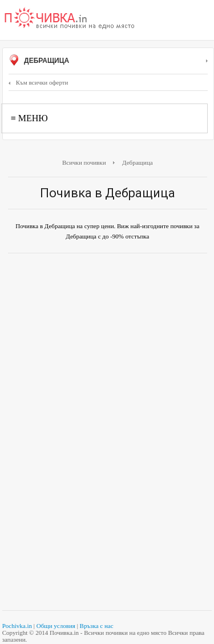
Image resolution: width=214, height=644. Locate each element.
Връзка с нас (97, 626)
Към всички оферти (39, 82)
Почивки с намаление (70, 19)
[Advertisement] (107, 322)
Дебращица (108, 61)
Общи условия (56, 626)
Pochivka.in (17, 626)
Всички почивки (84, 162)
